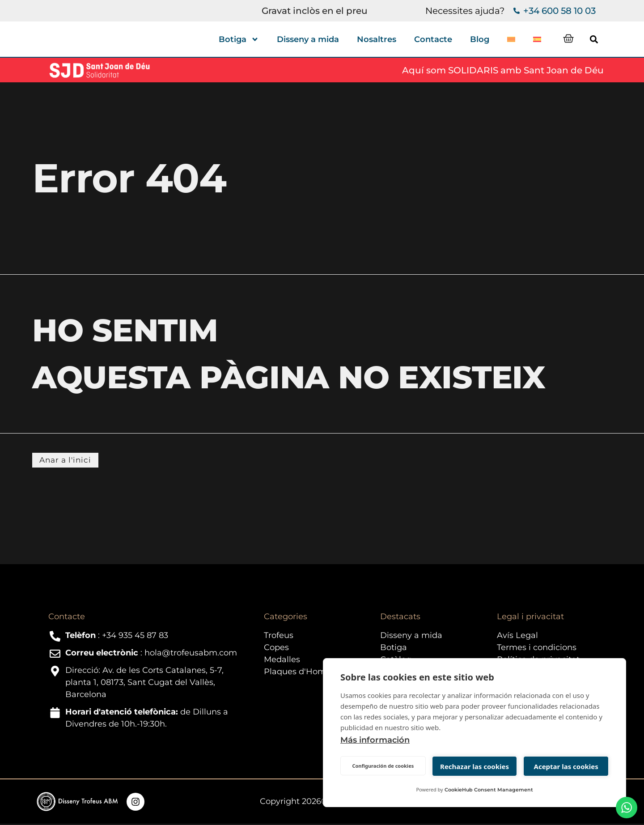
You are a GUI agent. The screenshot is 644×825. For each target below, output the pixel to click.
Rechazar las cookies (475, 766)
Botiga (239, 39)
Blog (480, 39)
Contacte (433, 39)
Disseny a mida (308, 39)
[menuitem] (511, 39)
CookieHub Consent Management (489, 790)
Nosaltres (377, 39)
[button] (606, 39)
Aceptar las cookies (566, 766)
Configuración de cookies (383, 766)
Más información (375, 740)
